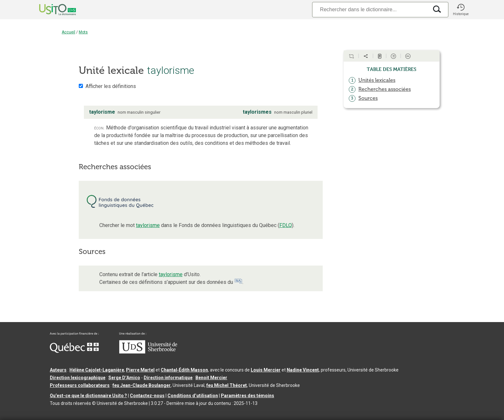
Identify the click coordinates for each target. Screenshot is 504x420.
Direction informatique (168, 378)
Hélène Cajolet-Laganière (97, 370)
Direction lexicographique (78, 378)
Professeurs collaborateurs (80, 385)
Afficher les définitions (111, 86)
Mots (83, 32)
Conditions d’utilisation (193, 396)
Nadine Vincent (303, 370)
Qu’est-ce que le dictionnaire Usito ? (88, 396)
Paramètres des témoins (248, 396)
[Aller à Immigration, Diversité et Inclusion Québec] (74, 351)
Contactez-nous (147, 396)
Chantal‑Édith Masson (184, 370)
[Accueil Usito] (50, 10)
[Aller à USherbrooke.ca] (148, 352)
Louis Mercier (266, 370)
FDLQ (286, 225)
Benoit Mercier (211, 378)
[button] (461, 10)
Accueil (68, 32)
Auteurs (58, 370)
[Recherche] (370, 9)
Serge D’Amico (124, 378)
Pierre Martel (140, 370)
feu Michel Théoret (227, 385)
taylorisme (148, 225)
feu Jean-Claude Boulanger (142, 385)
